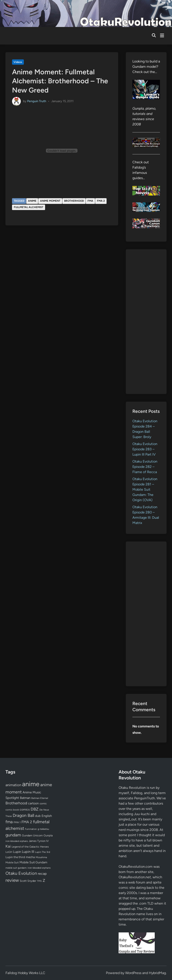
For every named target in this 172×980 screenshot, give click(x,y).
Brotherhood (74, 201)
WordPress (133, 973)
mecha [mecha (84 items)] (30, 857)
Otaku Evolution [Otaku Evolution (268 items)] (21, 873)
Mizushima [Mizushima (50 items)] (41, 857)
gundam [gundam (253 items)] (13, 835)
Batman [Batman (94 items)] (25, 798)
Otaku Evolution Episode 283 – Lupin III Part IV (145, 449)
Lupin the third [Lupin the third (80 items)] (15, 857)
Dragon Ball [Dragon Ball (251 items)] (23, 815)
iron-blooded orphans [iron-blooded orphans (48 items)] (17, 841)
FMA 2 (101, 201)
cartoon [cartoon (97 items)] (33, 803)
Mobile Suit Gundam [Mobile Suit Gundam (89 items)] (33, 862)
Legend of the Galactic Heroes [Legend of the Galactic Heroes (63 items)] (30, 847)
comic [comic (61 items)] (43, 804)
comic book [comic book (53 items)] (12, 810)
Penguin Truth (37, 101)
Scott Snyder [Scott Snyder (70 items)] (28, 881)
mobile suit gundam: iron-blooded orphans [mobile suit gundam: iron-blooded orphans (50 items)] (28, 868)
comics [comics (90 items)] (25, 810)
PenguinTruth (145, 798)
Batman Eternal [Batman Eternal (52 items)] (40, 798)
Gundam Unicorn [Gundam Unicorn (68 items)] (32, 835)
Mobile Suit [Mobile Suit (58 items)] (12, 862)
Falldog (137, 793)
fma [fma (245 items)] (9, 822)
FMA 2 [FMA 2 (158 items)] (27, 822)
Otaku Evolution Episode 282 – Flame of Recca (145, 467)
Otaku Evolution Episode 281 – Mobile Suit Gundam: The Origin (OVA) (145, 489)
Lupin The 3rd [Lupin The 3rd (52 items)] (43, 852)
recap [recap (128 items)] (42, 874)
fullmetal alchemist (29, 207)
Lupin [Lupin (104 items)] (17, 852)
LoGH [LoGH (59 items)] (9, 852)
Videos (18, 62)
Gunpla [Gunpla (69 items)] (48, 835)
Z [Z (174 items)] (44, 880)
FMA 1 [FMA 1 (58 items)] (17, 822)
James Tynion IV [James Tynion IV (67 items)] (39, 841)
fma (90, 201)
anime (32, 201)
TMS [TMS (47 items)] (39, 881)
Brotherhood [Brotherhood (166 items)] (16, 803)
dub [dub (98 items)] (38, 816)
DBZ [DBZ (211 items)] (35, 809)
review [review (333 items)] (12, 880)
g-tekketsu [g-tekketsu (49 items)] (43, 829)
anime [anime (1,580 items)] (31, 784)
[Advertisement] (146, 322)
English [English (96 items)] (47, 816)
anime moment (50, 201)
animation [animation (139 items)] (13, 785)
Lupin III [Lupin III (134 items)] (28, 852)
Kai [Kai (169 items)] (8, 846)
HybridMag (157, 973)
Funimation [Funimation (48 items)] (31, 829)
